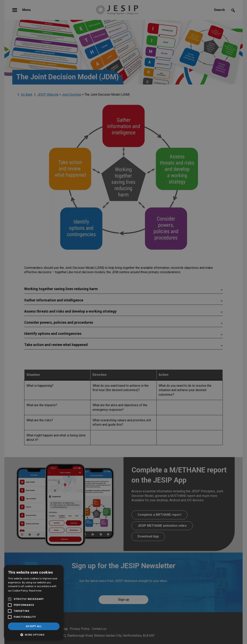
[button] (34, 634)
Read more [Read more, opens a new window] (35, 591)
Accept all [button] (34, 626)
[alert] (123, 322)
